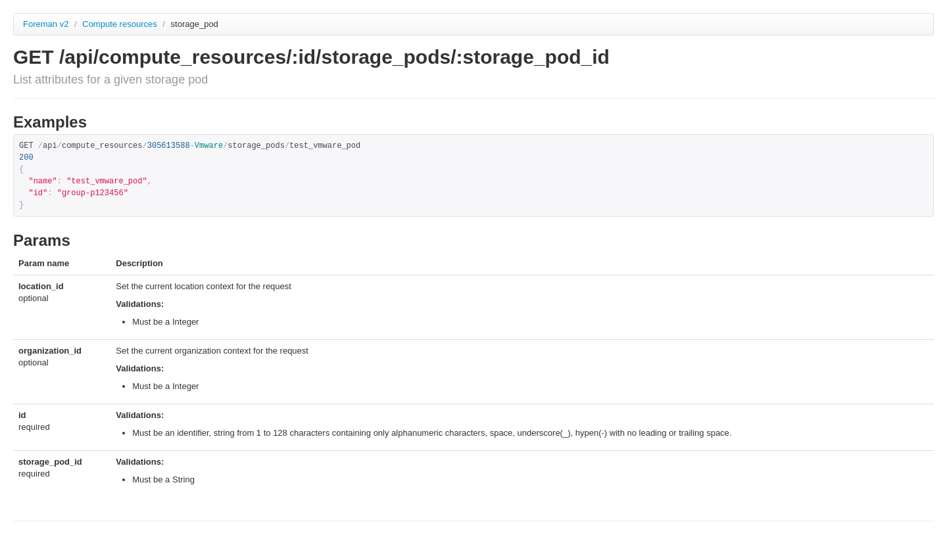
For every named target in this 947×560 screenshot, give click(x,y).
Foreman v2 (46, 24)
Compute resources (121, 24)
